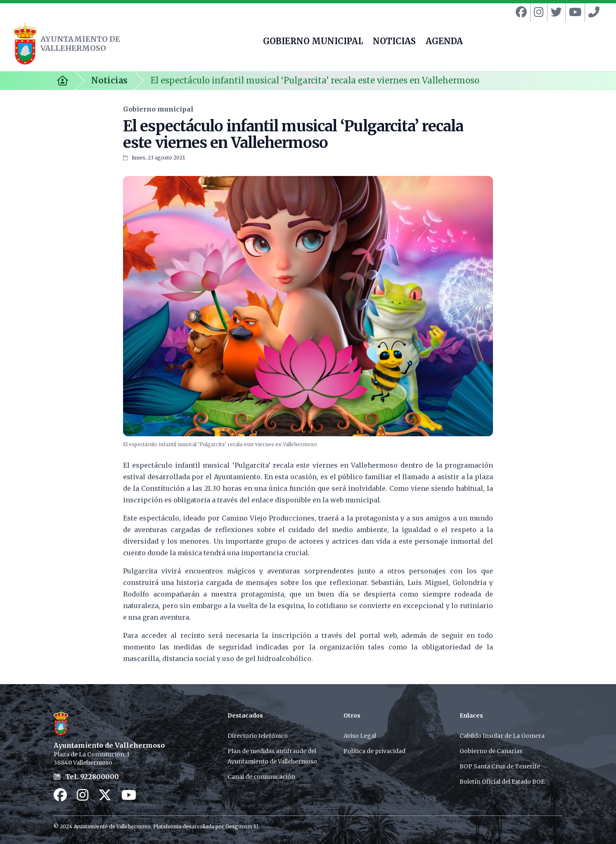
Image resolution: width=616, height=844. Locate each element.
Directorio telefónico (258, 736)
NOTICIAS (394, 42)
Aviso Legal (360, 736)
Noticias (109, 80)
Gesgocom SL (243, 826)
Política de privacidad (374, 751)
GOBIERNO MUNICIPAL (313, 42)
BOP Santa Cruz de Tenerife (500, 766)
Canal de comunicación (261, 777)
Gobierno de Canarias (491, 751)
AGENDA (444, 42)
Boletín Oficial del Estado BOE (502, 782)
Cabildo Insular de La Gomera (502, 736)
